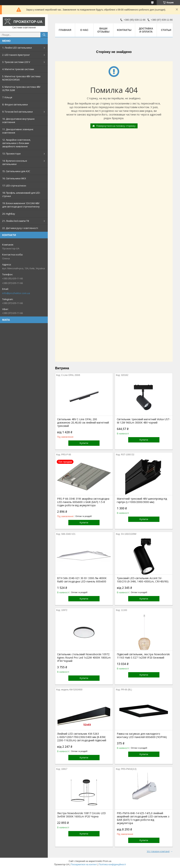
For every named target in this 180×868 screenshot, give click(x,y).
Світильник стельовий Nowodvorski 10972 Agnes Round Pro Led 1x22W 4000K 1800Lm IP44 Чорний (84, 658)
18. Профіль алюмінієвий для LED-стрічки (21, 194)
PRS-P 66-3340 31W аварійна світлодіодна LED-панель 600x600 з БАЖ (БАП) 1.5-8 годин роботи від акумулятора (83, 502)
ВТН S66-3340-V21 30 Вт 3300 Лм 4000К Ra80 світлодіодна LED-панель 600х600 (82, 580)
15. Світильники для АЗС (16, 171)
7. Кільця (7, 97)
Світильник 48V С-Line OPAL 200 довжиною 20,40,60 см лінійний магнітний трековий (83, 423)
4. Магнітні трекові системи (18, 69)
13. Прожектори (11, 154)
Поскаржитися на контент (84, 865)
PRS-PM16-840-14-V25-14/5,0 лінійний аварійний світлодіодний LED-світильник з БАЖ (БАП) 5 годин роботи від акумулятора (143, 818)
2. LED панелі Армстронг (16, 55)
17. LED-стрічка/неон (14, 186)
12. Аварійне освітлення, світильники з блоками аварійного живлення (16, 143)
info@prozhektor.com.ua (16, 293)
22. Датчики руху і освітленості (20, 228)
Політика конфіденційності (112, 865)
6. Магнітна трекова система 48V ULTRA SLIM (21, 88)
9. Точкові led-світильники (17, 112)
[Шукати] (44, 35)
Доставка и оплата (146, 30)
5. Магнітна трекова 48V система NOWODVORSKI (21, 78)
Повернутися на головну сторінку (116, 126)
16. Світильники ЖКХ (14, 178)
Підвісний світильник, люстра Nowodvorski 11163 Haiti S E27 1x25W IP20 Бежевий (143, 656)
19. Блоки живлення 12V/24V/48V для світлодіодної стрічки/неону (21, 205)
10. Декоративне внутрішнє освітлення (18, 120)
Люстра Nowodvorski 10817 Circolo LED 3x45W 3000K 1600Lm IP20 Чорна (81, 815)
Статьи (166, 30)
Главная (65, 30)
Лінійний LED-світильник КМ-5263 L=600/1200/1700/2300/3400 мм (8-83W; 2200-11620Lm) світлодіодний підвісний (82, 737)
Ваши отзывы (103, 30)
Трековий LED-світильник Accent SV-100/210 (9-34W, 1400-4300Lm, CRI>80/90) (143, 580)
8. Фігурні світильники (15, 104)
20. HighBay (9, 214)
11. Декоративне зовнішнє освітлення (18, 131)
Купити (84, 443)
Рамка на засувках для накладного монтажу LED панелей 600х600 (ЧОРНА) (142, 735)
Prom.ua (107, 861)
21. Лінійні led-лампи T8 (16, 221)
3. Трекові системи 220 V (16, 62)
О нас (84, 30)
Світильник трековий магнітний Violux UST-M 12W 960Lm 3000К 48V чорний (144, 421)
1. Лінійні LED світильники (17, 48)
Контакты (124, 30)
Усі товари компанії (158, 851)
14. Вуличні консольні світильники (15, 162)
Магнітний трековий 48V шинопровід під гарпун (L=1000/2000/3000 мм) (142, 500)
